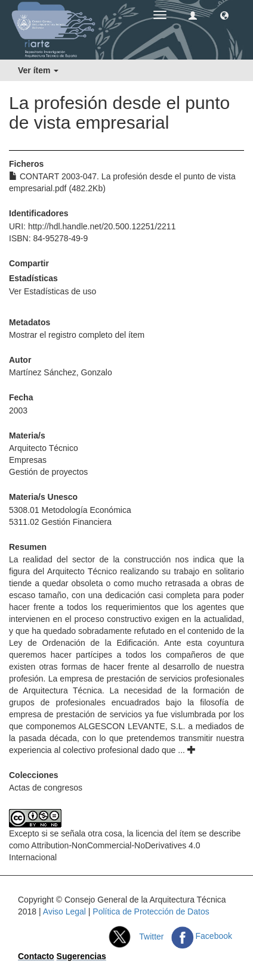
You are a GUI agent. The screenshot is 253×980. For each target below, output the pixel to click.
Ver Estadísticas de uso (53, 291)
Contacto (36, 956)
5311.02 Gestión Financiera (60, 522)
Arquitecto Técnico (44, 448)
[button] (224, 15)
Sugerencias (81, 956)
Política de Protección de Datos (151, 911)
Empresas (28, 460)
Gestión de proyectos (48, 472)
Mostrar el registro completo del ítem (77, 335)
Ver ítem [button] (38, 70)
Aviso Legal (64, 911)
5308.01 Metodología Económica (70, 510)
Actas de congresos (46, 788)
